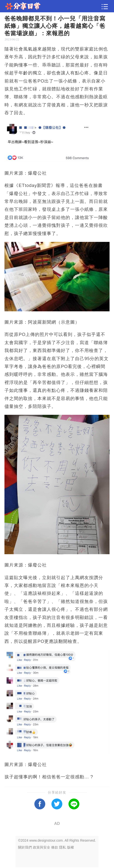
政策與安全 (42, 847)
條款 (55, 847)
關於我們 (25, 847)
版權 (70, 847)
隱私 (63, 847)
